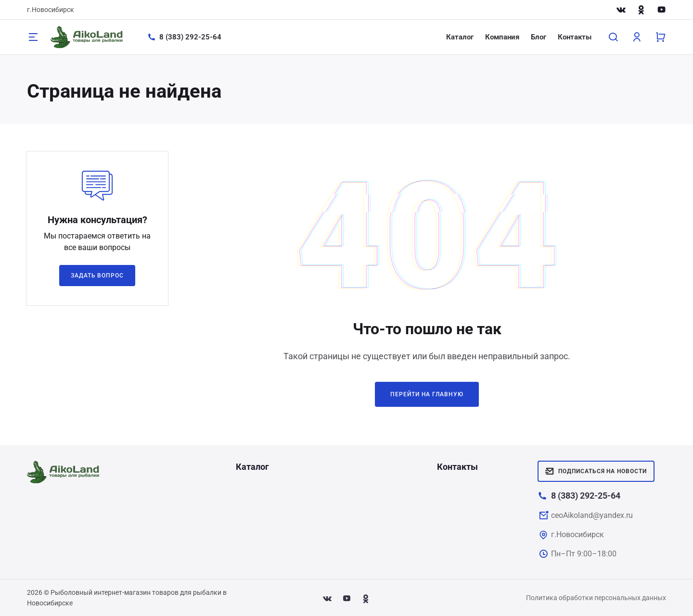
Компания (502, 37)
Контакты (575, 37)
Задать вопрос (97, 276)
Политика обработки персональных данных (596, 598)
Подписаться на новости (596, 471)
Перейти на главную (427, 394)
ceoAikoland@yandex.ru (592, 515)
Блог (539, 37)
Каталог (460, 37)
